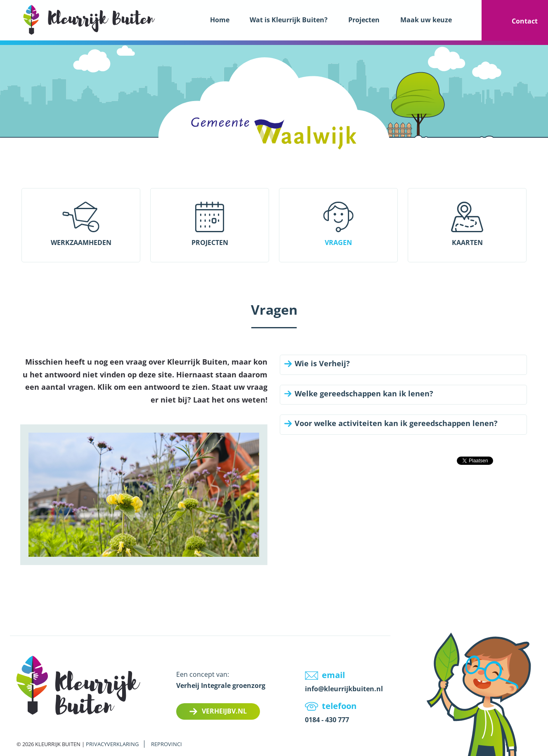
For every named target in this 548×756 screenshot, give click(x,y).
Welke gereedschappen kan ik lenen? (364, 394)
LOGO (89, 20)
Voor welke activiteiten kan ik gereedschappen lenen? (396, 424)
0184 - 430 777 (327, 720)
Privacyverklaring (112, 744)
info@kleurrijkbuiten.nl (344, 689)
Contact (525, 21)
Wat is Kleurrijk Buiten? (289, 20)
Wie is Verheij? (322, 364)
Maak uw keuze (426, 20)
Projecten (364, 20)
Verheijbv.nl (224, 711)
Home (220, 20)
